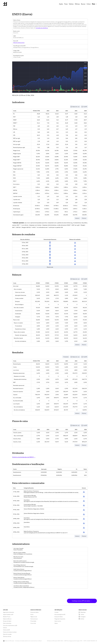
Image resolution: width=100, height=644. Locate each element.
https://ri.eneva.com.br (19, 43)
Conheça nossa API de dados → (82, 601)
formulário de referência (42, 28)
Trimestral (66, 357)
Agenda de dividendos (9, 612)
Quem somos (58, 621)
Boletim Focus (7, 617)
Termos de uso (34, 619)
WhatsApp (83, 612)
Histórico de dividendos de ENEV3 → (24, 457)
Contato (56, 612)
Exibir (50, 243)
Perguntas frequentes (60, 619)
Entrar (89, 4)
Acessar (84, 492)
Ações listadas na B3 (8, 614)
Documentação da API (60, 614)
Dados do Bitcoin (7, 619)
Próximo (84, 218)
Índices (71, 4)
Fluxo (66, 4)
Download (75, 243)
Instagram (83, 617)
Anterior (77, 218)
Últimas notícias (7, 636)
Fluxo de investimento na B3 (10, 625)
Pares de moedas (7, 634)
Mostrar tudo (50, 267)
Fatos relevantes (7, 623)
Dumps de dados (7, 621)
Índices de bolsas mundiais (10, 632)
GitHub (82, 619)
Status (56, 623)
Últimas (77, 4)
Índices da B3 (6, 630)
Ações (61, 4)
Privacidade (33, 621)
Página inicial (34, 617)
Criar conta (33, 623)
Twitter (82, 614)
